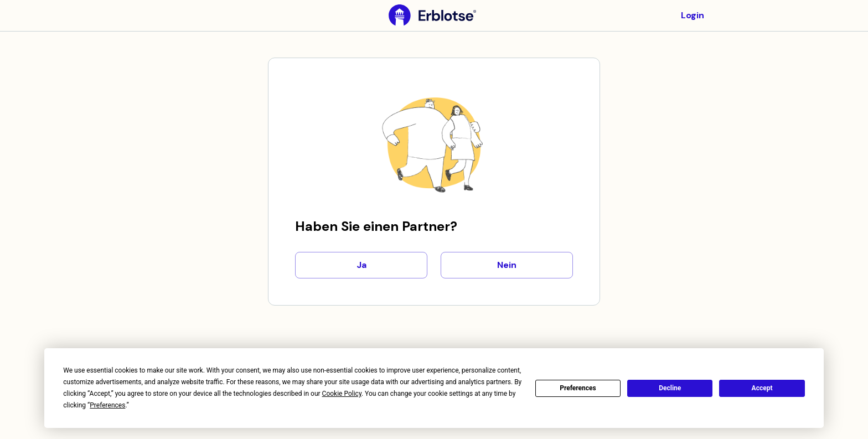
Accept (762, 388)
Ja (361, 265)
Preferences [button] (107, 405)
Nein (507, 265)
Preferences (578, 388)
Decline (670, 388)
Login (693, 15)
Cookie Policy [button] (342, 394)
